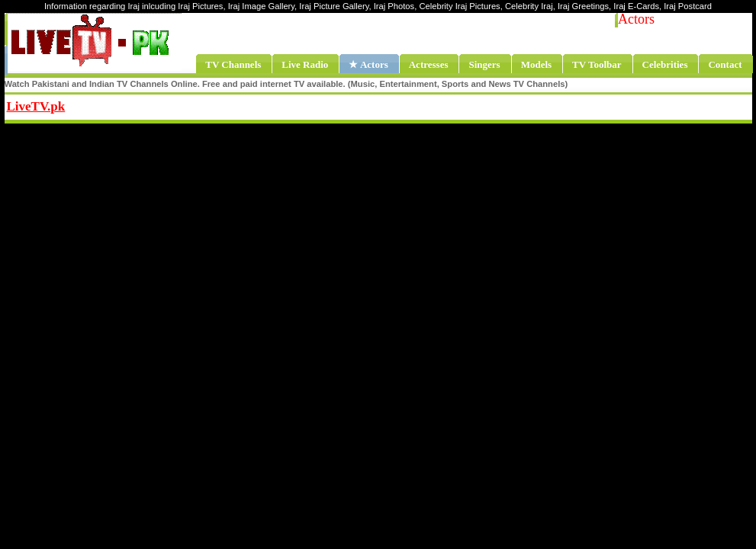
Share (161, 104)
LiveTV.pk (36, 106)
